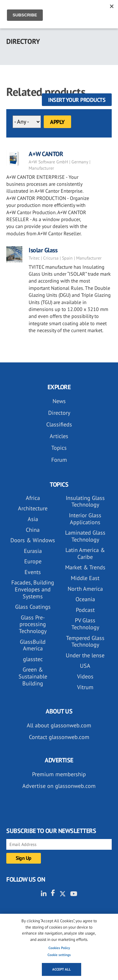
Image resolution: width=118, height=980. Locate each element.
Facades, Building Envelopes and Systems (33, 589)
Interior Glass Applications (85, 519)
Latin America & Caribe (85, 553)
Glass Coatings (33, 607)
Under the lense (85, 655)
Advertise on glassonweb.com (59, 786)
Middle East (85, 578)
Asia (33, 519)
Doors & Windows (33, 540)
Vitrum (85, 687)
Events (33, 572)
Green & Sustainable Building (33, 676)
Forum (59, 460)
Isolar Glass (43, 250)
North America (85, 589)
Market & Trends (85, 567)
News (59, 401)
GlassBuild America (33, 645)
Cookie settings (59, 955)
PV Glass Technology (85, 624)
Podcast (85, 610)
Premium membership (59, 774)
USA (85, 666)
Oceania (85, 599)
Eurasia (33, 551)
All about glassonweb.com (59, 725)
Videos (85, 676)
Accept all (62, 969)
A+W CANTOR (46, 154)
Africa (33, 498)
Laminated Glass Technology (85, 536)
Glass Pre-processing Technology (33, 624)
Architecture (33, 508)
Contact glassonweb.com (59, 737)
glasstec (33, 659)
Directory (59, 413)
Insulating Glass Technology (85, 501)
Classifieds (59, 424)
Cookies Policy (59, 948)
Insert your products (77, 100)
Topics (59, 448)
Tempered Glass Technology (85, 641)
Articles (59, 436)
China (33, 530)
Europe (33, 561)
